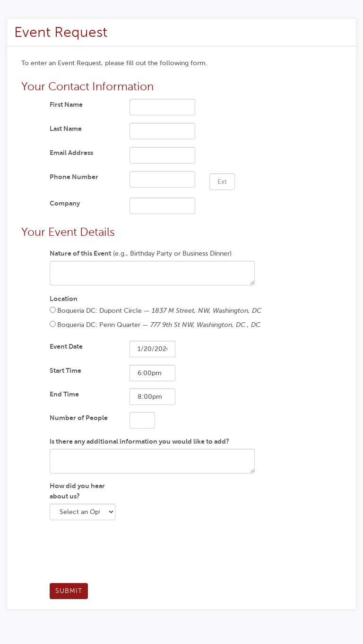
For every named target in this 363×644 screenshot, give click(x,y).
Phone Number (74, 177)
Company (65, 203)
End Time (64, 394)
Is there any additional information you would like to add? (139, 441)
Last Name (66, 129)
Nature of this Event (80, 253)
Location (64, 299)
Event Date (66, 346)
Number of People (79, 418)
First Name (66, 104)
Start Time (65, 370)
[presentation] (121, 555)
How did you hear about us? (77, 491)
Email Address (71, 153)
